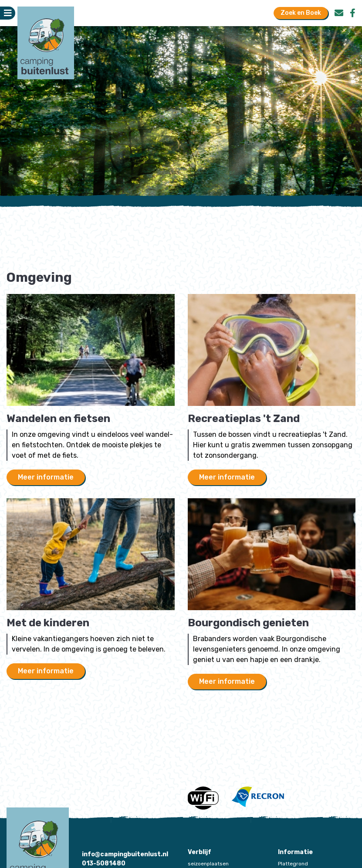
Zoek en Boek (301, 13)
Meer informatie (46, 477)
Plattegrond (293, 864)
